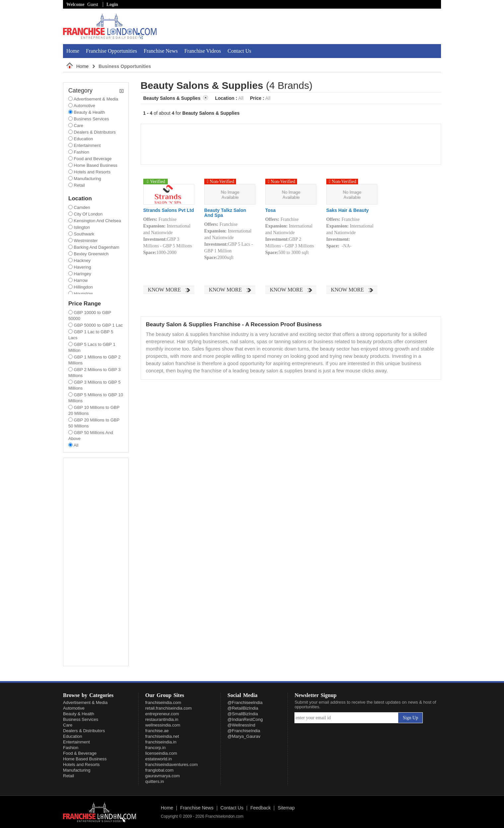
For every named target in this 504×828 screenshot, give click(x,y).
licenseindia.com (161, 753)
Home (73, 51)
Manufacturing (77, 770)
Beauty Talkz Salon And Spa (225, 213)
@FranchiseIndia (244, 731)
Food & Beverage (80, 753)
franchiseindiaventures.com (171, 764)
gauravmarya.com (162, 776)
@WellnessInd (241, 725)
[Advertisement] (364, 26)
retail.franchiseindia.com (168, 708)
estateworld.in (158, 759)
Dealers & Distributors (84, 731)
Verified (155, 182)
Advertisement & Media (85, 702)
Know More (164, 290)
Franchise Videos (203, 51)
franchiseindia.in (161, 742)
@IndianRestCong (245, 719)
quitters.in (155, 781)
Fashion (71, 748)
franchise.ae (157, 731)
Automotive (74, 708)
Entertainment (76, 742)
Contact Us (239, 51)
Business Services (81, 719)
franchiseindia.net (162, 736)
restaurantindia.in (162, 719)
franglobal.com (159, 770)
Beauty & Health (79, 714)
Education (73, 736)
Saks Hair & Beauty (347, 210)
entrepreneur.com (162, 714)
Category (96, 91)
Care (68, 725)
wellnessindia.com (163, 725)
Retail (68, 776)
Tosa (271, 210)
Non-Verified (221, 182)
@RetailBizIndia (243, 708)
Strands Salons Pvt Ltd (169, 210)
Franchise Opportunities (111, 51)
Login (112, 4)
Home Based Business (85, 759)
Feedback (260, 808)
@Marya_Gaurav (244, 736)
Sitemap (286, 808)
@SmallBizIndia (243, 714)
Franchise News (161, 51)
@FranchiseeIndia (245, 702)
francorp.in (155, 748)
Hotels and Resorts (81, 764)
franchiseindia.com (163, 702)
